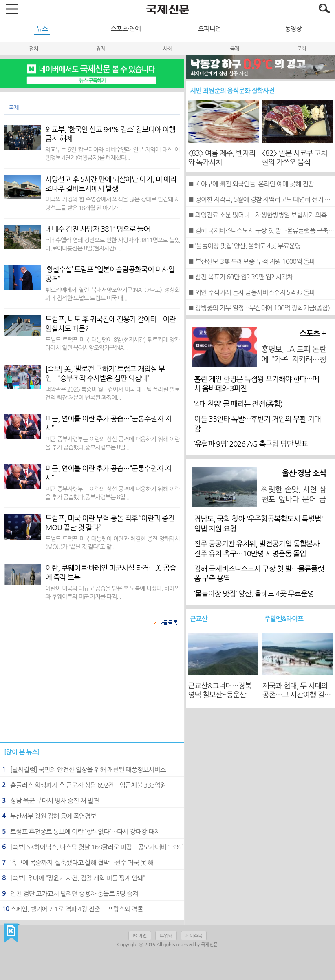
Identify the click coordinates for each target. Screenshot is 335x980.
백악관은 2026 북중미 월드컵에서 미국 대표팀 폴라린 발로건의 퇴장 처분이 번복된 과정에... (112, 394)
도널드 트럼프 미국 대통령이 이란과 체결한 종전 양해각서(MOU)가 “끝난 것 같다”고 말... (112, 543)
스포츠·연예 (126, 29)
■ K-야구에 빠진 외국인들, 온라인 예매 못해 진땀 (251, 184)
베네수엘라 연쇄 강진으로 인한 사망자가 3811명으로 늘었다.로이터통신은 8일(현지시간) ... (112, 244)
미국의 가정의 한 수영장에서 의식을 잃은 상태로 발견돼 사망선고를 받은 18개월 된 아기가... (112, 204)
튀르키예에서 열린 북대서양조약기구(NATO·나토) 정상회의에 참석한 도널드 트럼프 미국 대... (112, 294)
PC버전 (140, 936)
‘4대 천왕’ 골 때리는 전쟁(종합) (238, 404)
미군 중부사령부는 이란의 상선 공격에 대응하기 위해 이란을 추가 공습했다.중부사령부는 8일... (112, 443)
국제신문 (12, 934)
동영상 (293, 29)
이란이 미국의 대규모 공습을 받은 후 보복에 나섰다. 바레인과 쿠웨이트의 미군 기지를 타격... (112, 593)
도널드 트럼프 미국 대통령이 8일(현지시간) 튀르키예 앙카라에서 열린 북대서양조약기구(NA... (112, 344)
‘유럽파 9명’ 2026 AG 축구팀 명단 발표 (251, 444)
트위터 (166, 936)
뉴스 (42, 29)
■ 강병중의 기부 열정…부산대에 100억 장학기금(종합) (259, 308)
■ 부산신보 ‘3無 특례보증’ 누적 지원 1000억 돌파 (251, 261)
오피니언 (209, 29)
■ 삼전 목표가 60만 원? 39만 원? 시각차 (240, 277)
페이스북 (194, 936)
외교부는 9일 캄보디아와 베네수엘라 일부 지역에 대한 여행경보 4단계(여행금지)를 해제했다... (112, 154)
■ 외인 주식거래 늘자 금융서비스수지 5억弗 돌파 (251, 292)
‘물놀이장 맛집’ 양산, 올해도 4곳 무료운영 (254, 594)
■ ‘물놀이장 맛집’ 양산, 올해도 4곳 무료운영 (244, 246)
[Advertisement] (92, 688)
